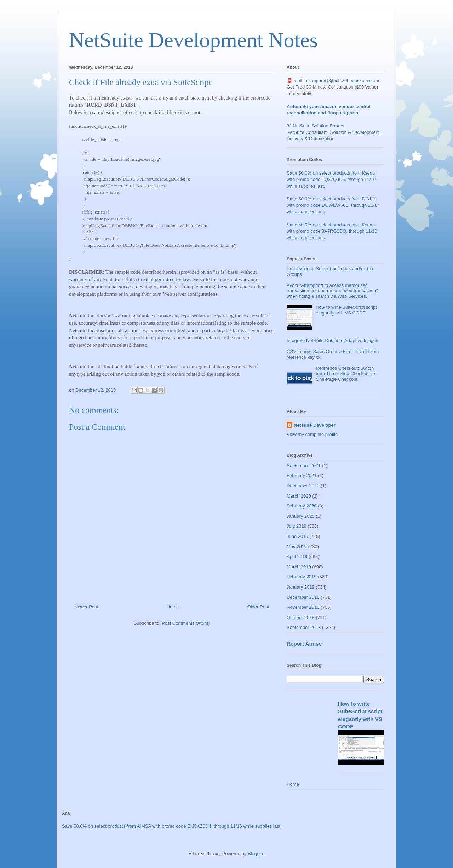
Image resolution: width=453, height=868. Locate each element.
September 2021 (304, 466)
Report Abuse (304, 644)
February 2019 (302, 577)
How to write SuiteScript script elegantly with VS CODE (346, 310)
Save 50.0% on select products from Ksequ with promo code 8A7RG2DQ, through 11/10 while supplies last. (332, 231)
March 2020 (299, 496)
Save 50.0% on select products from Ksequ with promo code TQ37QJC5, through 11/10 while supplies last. (331, 179)
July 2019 (297, 526)
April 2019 (297, 557)
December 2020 (303, 486)
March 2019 (299, 567)
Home (173, 607)
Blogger (256, 854)
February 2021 (302, 475)
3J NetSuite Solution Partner (316, 126)
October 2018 (301, 617)
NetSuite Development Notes (193, 40)
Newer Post (86, 607)
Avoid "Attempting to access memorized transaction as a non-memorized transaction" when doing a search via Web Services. (332, 291)
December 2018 (303, 597)
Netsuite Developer (315, 425)
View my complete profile (312, 434)
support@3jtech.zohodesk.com (340, 81)
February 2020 (302, 506)
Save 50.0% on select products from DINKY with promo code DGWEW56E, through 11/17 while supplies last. (333, 205)
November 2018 (303, 607)
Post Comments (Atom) (186, 623)
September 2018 (304, 627)
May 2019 (297, 547)
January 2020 (301, 516)
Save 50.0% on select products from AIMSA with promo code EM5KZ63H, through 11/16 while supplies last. (172, 826)
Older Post (258, 607)
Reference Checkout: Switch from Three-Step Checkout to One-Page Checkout (345, 374)
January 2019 (301, 587)
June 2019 (297, 536)
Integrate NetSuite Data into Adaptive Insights (333, 341)
